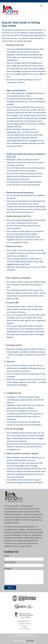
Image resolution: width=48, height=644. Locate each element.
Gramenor (30, 641)
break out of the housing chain (25, 182)
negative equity (21, 74)
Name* (24, 557)
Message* (24, 576)
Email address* (24, 564)
